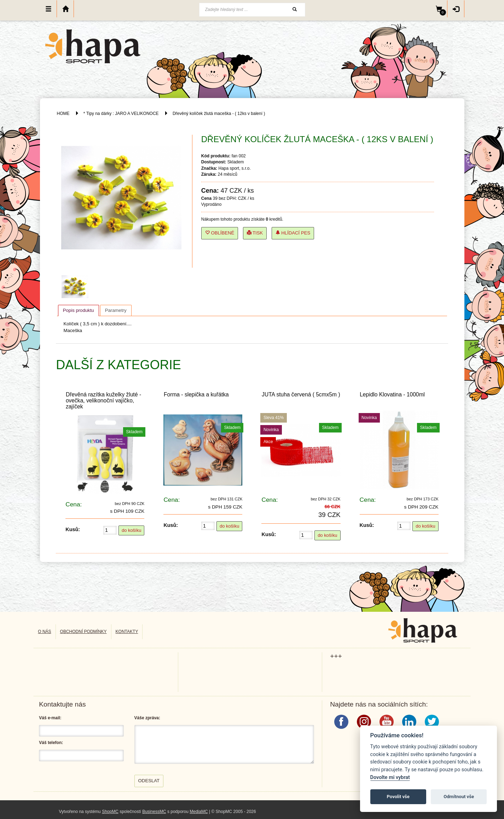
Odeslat (149, 781)
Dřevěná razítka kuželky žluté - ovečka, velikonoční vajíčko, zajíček (103, 400)
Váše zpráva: (147, 718)
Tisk (255, 233)
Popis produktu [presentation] (79, 310)
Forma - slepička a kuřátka (196, 394)
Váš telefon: (51, 743)
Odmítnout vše (459, 797)
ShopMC (110, 812)
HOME (63, 114)
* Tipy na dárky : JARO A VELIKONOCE (121, 114)
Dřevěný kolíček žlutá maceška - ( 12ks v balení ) (219, 114)
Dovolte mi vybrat (390, 777)
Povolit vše (398, 797)
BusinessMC (154, 812)
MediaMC (199, 812)
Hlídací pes (293, 233)
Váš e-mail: (50, 718)
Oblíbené (220, 233)
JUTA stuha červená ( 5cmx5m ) (301, 394)
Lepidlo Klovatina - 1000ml (392, 394)
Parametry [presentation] (116, 310)
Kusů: (73, 529)
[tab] (79, 310)
